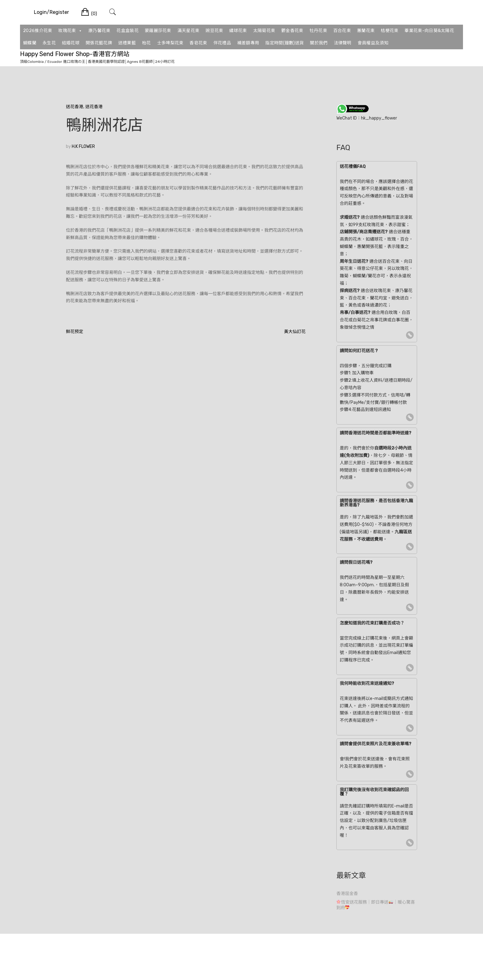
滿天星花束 (189, 31)
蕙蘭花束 (366, 31)
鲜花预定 (75, 332)
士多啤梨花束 (170, 43)
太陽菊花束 (264, 31)
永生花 (49, 43)
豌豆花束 (214, 31)
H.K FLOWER (83, 146)
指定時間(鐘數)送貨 (284, 43)
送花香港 (75, 107)
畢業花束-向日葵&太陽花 (429, 31)
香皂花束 (198, 43)
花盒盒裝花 (128, 31)
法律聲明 (343, 43)
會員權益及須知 (373, 43)
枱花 (146, 43)
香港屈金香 (347, 894)
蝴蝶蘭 (30, 43)
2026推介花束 (38, 31)
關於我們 (319, 43)
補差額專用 (248, 43)
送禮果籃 (127, 43)
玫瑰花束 (70, 31)
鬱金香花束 (292, 31)
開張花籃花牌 (99, 43)
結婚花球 (71, 43)
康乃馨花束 (99, 31)
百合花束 (342, 31)
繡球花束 (238, 31)
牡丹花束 (318, 31)
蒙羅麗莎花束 (158, 31)
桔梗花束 (390, 31)
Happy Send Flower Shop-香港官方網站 (75, 54)
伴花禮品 (222, 43)
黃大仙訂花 (295, 332)
